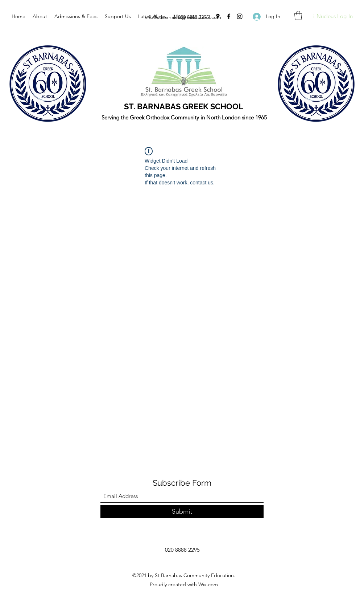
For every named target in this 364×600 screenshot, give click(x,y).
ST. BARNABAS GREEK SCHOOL (184, 106)
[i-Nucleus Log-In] (333, 17)
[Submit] (182, 512)
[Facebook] (229, 16)
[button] (298, 15)
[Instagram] (240, 16)
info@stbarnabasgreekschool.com (183, 17)
